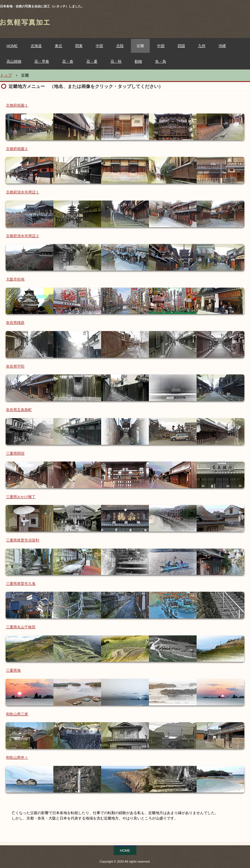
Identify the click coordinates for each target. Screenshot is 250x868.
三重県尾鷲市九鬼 (21, 584)
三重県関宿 (15, 453)
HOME (12, 46)
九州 (202, 46)
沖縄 (222, 46)
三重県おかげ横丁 (21, 497)
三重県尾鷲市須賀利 (23, 540)
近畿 (140, 46)
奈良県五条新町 (19, 410)
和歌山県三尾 (17, 714)
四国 (181, 46)
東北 (59, 46)
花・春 (68, 61)
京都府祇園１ (17, 105)
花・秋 (116, 61)
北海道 (36, 46)
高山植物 (14, 61)
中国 (161, 46)
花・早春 (42, 61)
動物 (138, 61)
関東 (79, 46)
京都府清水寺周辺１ (23, 192)
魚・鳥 (161, 61)
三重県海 (13, 670)
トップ (6, 75)
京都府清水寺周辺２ (23, 236)
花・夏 (92, 61)
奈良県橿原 (15, 323)
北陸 (120, 46)
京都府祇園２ (17, 149)
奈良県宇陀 (15, 366)
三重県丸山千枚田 (21, 627)
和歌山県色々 (17, 758)
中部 (99, 46)
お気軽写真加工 (52, 24)
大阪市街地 (15, 279)
